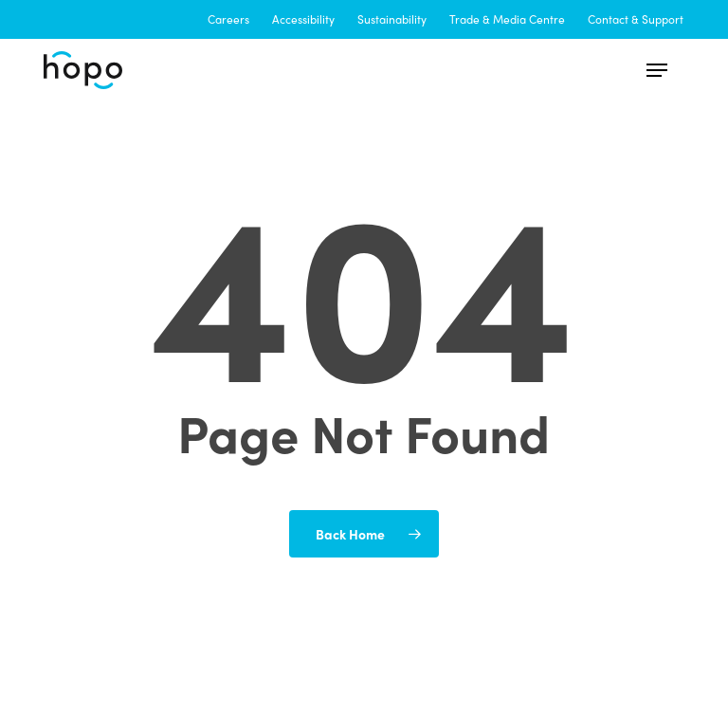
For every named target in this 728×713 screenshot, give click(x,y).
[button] (657, 70)
